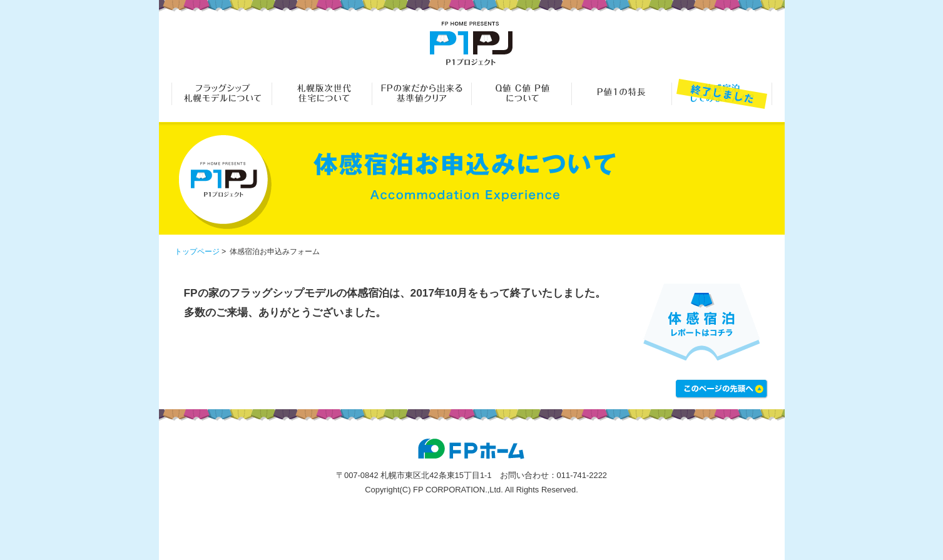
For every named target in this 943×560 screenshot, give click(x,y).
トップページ (197, 252)
